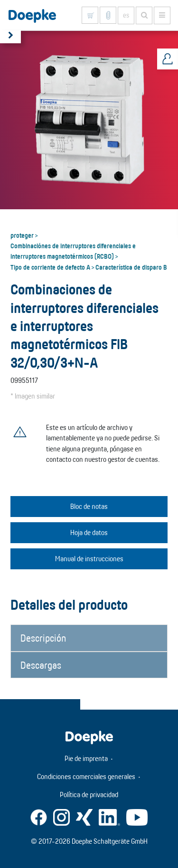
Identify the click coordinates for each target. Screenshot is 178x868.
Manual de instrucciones (89, 559)
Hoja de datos (89, 532)
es (126, 15)
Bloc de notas (89, 506)
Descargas (41, 665)
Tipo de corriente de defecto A (50, 267)
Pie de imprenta (86, 758)
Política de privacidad (89, 795)
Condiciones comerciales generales (86, 776)
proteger (22, 235)
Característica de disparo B (131, 267)
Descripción (43, 638)
